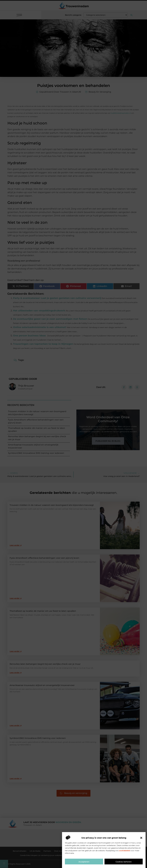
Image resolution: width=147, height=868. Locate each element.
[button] (141, 838)
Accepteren (84, 862)
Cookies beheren (124, 862)
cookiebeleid (124, 851)
